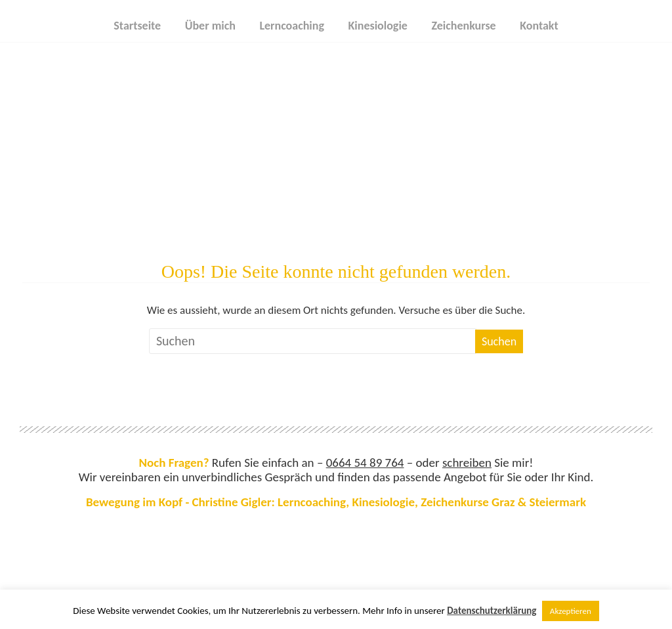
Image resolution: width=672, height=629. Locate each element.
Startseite (137, 26)
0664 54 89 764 (365, 463)
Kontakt (539, 26)
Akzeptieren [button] (571, 611)
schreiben (467, 463)
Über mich (210, 26)
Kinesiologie (378, 26)
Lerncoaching (292, 26)
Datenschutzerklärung (492, 611)
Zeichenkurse (463, 26)
